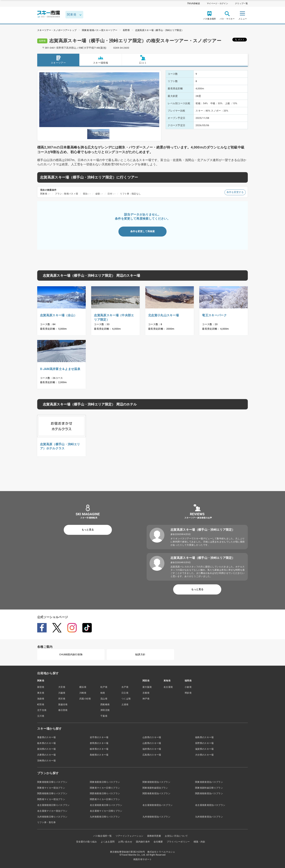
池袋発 (41, 699)
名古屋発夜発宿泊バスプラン (210, 805)
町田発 (41, 704)
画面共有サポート (143, 859)
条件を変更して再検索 (142, 231)
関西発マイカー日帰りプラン (105, 799)
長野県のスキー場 (204, 743)
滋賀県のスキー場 (204, 749)
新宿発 (41, 687)
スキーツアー (58, 60)
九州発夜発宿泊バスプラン (209, 817)
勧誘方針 (140, 654)
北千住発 (42, 710)
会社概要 (158, 842)
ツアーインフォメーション (130, 836)
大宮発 (62, 687)
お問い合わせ (125, 842)
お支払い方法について (176, 836)
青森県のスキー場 (47, 737)
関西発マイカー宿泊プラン (51, 799)
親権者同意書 (154, 836)
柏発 (103, 693)
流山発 (104, 699)
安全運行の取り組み (87, 842)
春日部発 (63, 710)
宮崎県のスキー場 (47, 761)
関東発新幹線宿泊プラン (155, 788)
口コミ (143, 60)
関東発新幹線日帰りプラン (209, 788)
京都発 (146, 693)
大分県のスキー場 (204, 755)
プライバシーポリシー (178, 842)
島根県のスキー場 (99, 755)
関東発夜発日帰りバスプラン (105, 782)
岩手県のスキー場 (99, 737)
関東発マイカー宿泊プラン (51, 788)
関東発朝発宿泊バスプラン (156, 782)
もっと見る (88, 530)
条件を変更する (235, 192)
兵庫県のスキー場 (47, 755)
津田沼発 (105, 710)
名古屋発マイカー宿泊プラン (52, 811)
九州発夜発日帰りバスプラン (105, 817)
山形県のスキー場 (152, 737)
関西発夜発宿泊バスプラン (156, 793)
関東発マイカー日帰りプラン (105, 788)
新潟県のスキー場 (47, 749)
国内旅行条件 (143, 842)
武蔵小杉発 (85, 699)
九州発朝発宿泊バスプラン (156, 817)
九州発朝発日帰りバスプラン (52, 817)
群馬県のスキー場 (99, 743)
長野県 (126, 30)
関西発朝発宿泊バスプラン (209, 793)
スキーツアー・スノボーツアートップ (57, 30)
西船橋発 (105, 704)
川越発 (62, 693)
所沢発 (62, 699)
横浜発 (83, 687)
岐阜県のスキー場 (99, 749)
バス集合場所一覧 (103, 836)
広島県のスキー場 (152, 755)
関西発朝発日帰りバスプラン (52, 793)
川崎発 (83, 693)
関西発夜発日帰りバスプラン (105, 793)
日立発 (125, 693)
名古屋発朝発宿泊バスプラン (158, 805)
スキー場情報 (101, 60)
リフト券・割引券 (47, 822)
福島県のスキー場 (204, 737)
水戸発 (125, 687)
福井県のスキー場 (152, 749)
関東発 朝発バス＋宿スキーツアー (100, 30)
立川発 (41, 716)
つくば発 (126, 699)
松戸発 (104, 687)
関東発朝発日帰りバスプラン (52, 782)
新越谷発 (63, 704)
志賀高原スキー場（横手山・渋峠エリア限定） (160, 30)
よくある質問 (108, 842)
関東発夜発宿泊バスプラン (209, 782)
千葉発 (104, 716)
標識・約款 (199, 842)
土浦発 (125, 704)
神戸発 (146, 699)
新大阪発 (147, 687)
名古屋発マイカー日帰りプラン (106, 811)
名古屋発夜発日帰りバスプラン (106, 805)
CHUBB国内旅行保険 (71, 654)
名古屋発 (168, 687)
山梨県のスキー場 (152, 743)
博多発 (188, 693)
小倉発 (188, 687)
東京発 (41, 693)
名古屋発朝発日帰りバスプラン (53, 805)
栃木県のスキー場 (47, 743)
